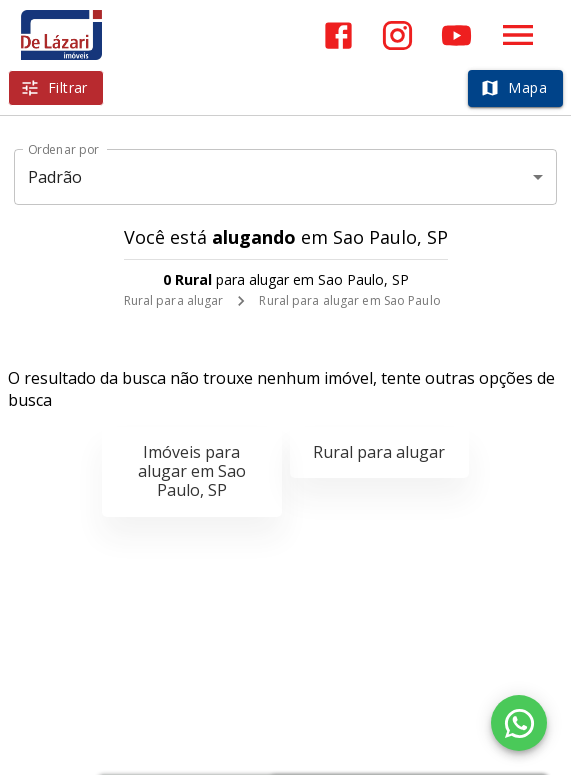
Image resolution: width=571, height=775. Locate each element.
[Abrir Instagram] (397, 35)
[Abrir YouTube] (456, 35)
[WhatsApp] (519, 723)
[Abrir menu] (518, 35)
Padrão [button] (55, 177)
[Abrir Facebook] (338, 35)
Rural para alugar (174, 300)
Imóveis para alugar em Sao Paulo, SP (192, 471)
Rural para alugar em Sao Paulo (349, 300)
